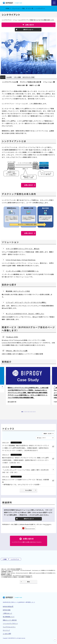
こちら (47, 524)
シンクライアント (15, 559)
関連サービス (34, 85)
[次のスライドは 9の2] (55, 387)
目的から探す (21, 85)
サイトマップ (6, 630)
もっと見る (28, 490)
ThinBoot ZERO (12, 337)
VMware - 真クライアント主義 (17, 351)
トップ (3, 77)
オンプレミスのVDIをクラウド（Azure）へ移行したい (25, 314)
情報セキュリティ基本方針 (10, 620)
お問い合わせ (30, 25)
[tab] (22, 412)
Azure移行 (9, 77)
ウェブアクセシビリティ (9, 627)
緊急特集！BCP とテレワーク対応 (18, 291)
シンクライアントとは (9, 82)
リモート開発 (17, 77)
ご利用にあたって (7, 613)
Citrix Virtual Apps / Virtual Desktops (21, 260)
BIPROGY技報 (7, 610)
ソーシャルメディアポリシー (10, 623)
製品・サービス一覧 (28, 8)
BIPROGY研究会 (8, 607)
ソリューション (16, 8)
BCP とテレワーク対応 (29, 77)
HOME (8, 8)
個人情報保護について (9, 617)
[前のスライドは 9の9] (2, 387)
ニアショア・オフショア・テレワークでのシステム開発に (26, 302)
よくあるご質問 (7, 634)
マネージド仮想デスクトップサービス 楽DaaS (23, 249)
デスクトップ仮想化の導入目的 (30, 82)
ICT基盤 (5, 559)
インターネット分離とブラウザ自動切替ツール (22, 271)
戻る (28, 582)
